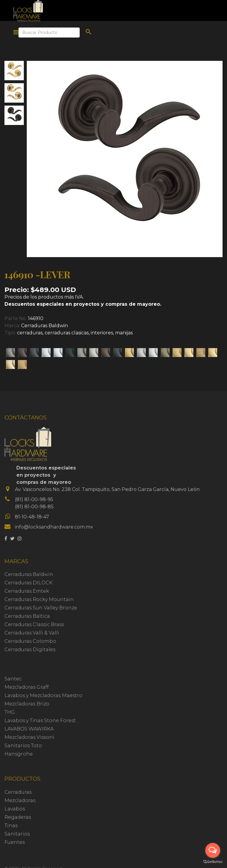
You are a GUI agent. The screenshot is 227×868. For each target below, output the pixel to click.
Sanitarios (17, 834)
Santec (13, 679)
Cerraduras (18, 792)
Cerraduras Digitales (30, 650)
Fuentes (15, 842)
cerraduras (30, 333)
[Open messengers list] (213, 850)
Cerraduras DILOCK (28, 583)
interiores (102, 333)
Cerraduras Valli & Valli (32, 633)
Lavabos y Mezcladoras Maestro (43, 695)
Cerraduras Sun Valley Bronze (41, 608)
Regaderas (18, 817)
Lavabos (15, 809)
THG (10, 712)
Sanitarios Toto (23, 746)
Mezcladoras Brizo (27, 704)
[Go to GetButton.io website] (213, 862)
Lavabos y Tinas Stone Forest (40, 720)
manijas (124, 333)
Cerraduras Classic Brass (34, 624)
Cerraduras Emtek (27, 591)
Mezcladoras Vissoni (29, 737)
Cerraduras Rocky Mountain (39, 599)
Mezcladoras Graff (27, 687)
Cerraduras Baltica (27, 616)
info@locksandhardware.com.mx (54, 527)
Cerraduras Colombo (30, 641)
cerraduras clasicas (67, 333)
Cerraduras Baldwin (44, 326)
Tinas (11, 825)
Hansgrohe (19, 754)
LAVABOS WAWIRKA (29, 729)
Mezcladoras (20, 800)
